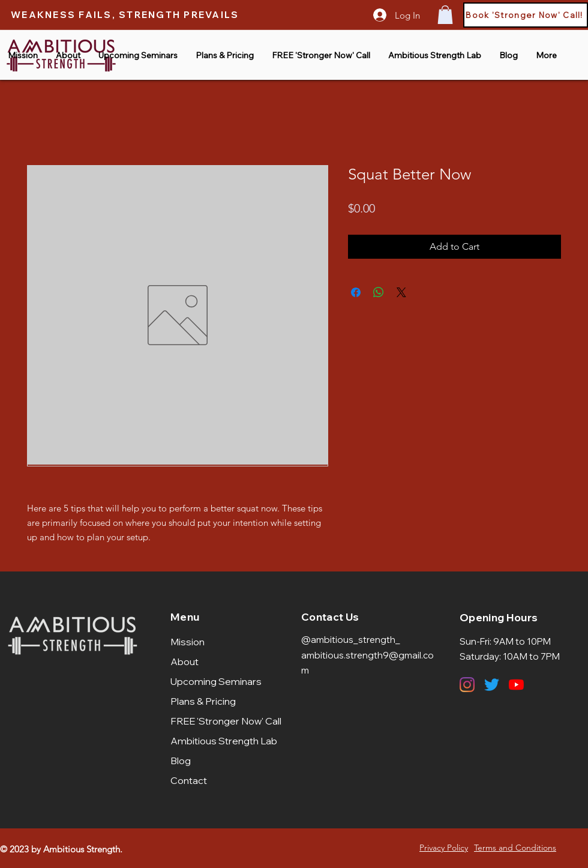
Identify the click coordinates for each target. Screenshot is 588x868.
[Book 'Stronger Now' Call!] (526, 15)
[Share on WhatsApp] (379, 292)
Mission (187, 642)
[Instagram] (467, 685)
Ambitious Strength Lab (224, 741)
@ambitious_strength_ (351, 640)
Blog (181, 761)
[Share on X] (401, 292)
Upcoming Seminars (216, 681)
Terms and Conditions (515, 848)
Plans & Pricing (203, 701)
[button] (445, 15)
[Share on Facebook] (356, 292)
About (184, 662)
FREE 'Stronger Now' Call (224, 721)
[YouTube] (516, 685)
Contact (189, 780)
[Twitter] (492, 685)
